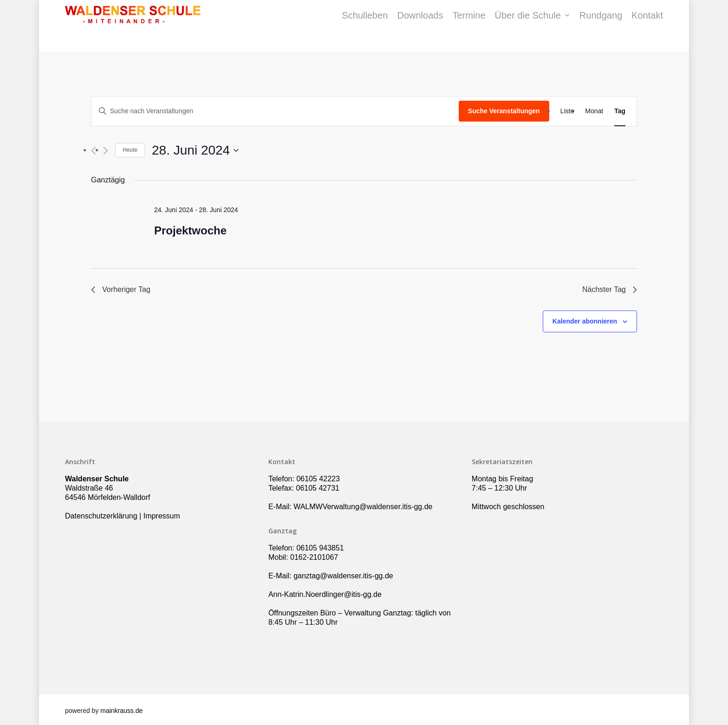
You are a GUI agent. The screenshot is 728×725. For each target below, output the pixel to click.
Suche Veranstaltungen (504, 111)
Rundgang (601, 26)
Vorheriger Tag (121, 289)
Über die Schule (532, 26)
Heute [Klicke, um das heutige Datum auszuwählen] (130, 150)
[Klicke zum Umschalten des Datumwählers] (195, 150)
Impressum (162, 516)
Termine (469, 26)
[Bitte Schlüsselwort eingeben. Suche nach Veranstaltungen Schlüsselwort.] (275, 111)
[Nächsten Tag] (106, 151)
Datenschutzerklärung (101, 516)
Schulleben (365, 26)
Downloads (420, 26)
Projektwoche (190, 230)
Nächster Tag (610, 289)
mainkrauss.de (121, 711)
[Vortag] (94, 151)
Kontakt (647, 26)
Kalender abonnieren (585, 321)
